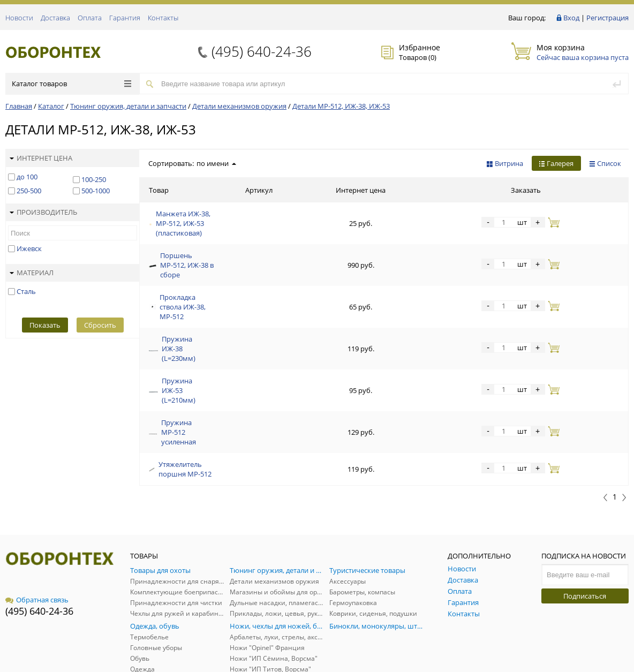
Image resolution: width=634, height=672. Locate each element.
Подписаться (585, 528)
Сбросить (100, 325)
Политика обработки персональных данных (565, 641)
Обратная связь (37, 532)
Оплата (90, 18)
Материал (32, 273)
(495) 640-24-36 (262, 51)
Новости (19, 18)
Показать (45, 325)
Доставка (55, 18)
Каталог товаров (71, 84)
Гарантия (125, 18)
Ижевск (29, 248)
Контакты (163, 18)
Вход (571, 18)
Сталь (26, 291)
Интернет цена (41, 158)
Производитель (43, 212)
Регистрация (607, 18)
